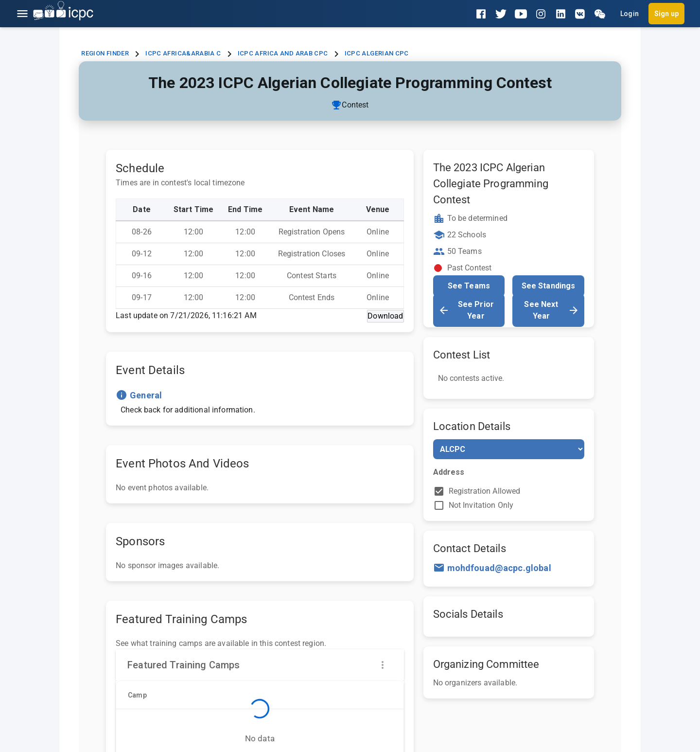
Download (385, 316)
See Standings (549, 286)
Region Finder (105, 53)
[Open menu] (22, 14)
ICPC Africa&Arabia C (183, 53)
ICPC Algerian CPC (377, 53)
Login (630, 14)
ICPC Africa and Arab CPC (283, 53)
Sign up (666, 14)
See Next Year (551, 310)
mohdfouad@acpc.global (499, 568)
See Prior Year (466, 310)
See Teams (469, 286)
